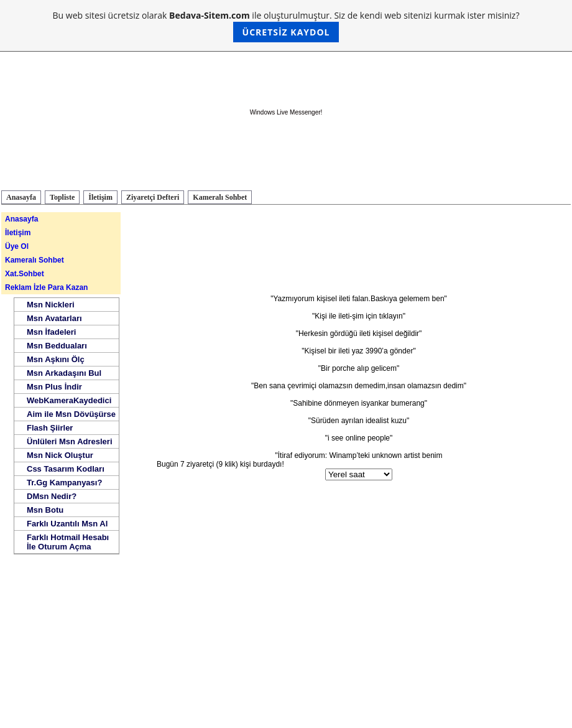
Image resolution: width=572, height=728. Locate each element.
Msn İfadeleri (51, 332)
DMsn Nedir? (52, 496)
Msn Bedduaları (57, 346)
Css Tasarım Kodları (66, 469)
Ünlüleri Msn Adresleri (70, 441)
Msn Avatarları (54, 318)
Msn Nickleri (51, 305)
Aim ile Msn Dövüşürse (71, 414)
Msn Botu (45, 510)
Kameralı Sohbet (220, 197)
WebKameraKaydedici (69, 400)
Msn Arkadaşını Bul (64, 373)
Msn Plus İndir (54, 387)
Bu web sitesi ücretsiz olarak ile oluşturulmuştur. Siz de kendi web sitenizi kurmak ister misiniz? (286, 26)
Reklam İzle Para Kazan (46, 287)
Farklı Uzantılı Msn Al (67, 524)
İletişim (100, 197)
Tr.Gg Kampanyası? (64, 483)
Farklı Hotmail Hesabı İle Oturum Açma (68, 542)
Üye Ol (17, 246)
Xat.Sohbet (25, 274)
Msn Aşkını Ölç (56, 359)
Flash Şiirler (50, 428)
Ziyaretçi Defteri (153, 197)
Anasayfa (21, 197)
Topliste (62, 197)
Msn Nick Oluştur (60, 455)
